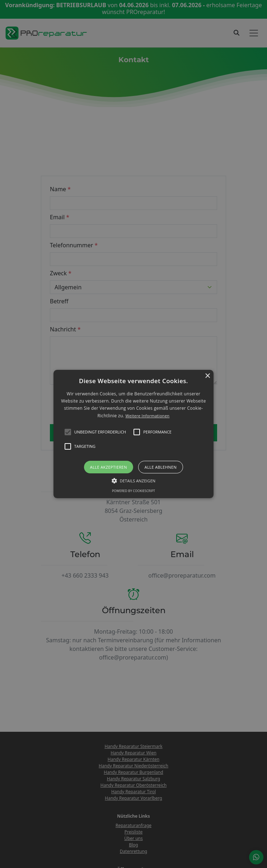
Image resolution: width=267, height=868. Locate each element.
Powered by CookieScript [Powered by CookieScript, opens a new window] (133, 491)
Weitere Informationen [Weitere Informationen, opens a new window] (147, 416)
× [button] (207, 376)
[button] (133, 434)
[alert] (133, 434)
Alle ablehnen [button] (161, 467)
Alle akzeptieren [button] (109, 467)
